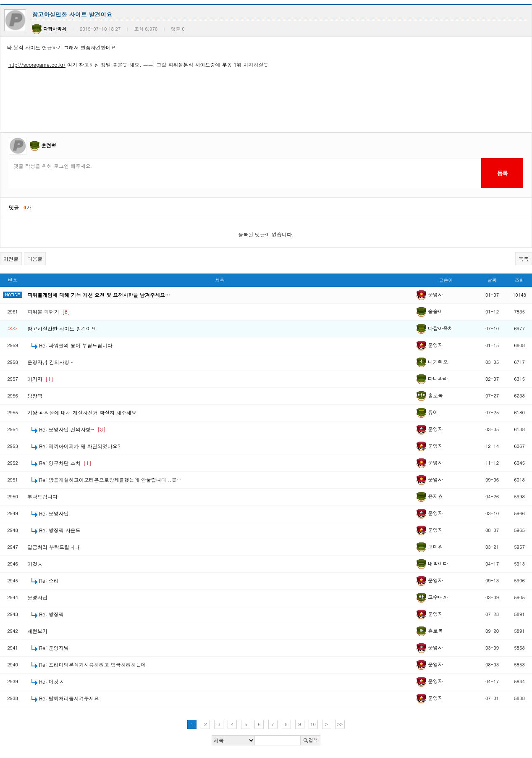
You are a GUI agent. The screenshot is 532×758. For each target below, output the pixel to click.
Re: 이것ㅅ (51, 681)
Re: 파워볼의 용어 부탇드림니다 (76, 345)
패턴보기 (37, 631)
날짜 (492, 280)
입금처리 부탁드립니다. (54, 547)
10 (313, 724)
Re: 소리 (49, 580)
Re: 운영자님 (54, 513)
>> (340, 724)
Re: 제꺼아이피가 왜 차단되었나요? (80, 446)
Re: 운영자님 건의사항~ (72, 429)
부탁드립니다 (42, 496)
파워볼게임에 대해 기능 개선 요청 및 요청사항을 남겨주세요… (99, 295)
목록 (524, 259)
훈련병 (49, 145)
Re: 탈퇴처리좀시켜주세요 (69, 698)
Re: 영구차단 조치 (65, 463)
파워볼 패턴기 (49, 312)
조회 (519, 280)
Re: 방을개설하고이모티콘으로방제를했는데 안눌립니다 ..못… (110, 480)
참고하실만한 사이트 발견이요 (62, 328)
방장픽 (35, 396)
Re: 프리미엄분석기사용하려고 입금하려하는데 (93, 665)
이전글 (11, 259)
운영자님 (37, 597)
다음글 (35, 259)
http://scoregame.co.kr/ (37, 64)
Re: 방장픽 (51, 614)
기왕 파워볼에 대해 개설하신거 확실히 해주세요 (82, 412)
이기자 (40, 379)
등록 (502, 173)
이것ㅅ (35, 564)
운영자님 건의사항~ (50, 362)
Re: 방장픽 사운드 (60, 530)
